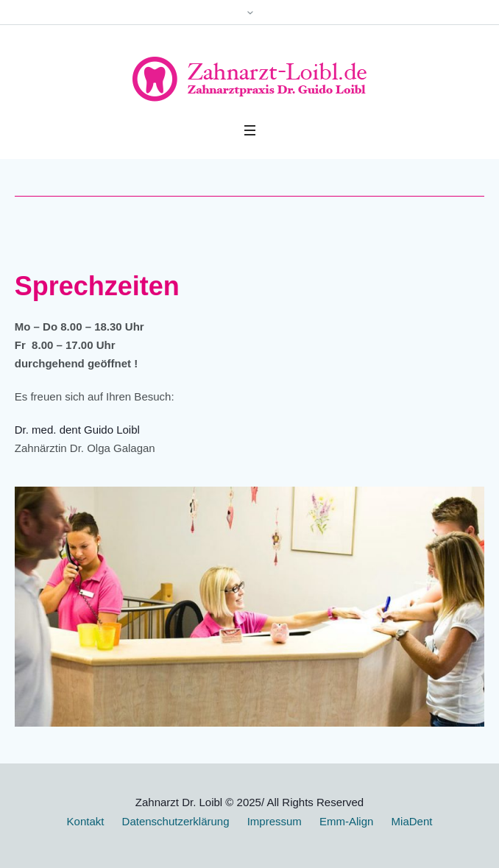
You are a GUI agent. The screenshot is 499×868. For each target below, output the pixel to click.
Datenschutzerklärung (176, 821)
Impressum (275, 821)
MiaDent (412, 821)
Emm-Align (346, 821)
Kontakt (86, 821)
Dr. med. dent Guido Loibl (77, 430)
